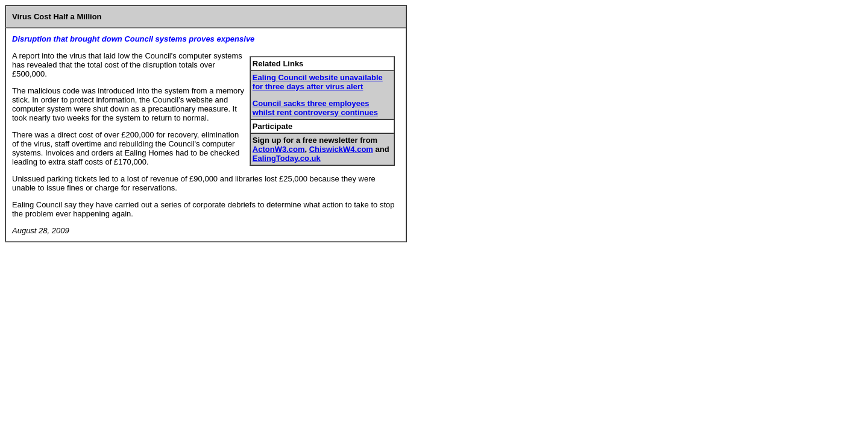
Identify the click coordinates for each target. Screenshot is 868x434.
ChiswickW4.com (341, 149)
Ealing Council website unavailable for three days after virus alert (318, 82)
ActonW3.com (279, 149)
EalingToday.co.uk (287, 158)
